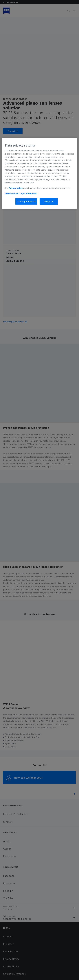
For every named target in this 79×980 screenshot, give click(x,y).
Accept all (49, 201)
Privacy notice (16, 188)
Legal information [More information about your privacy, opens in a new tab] (28, 193)
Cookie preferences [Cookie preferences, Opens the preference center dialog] (26, 201)
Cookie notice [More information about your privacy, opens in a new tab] (12, 193)
